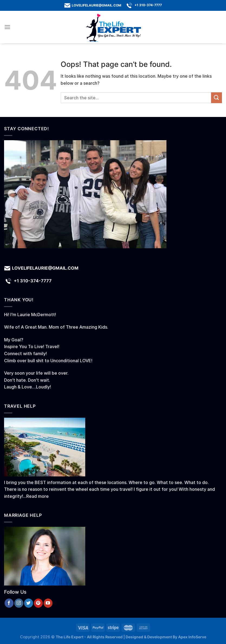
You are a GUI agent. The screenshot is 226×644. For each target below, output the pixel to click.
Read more (37, 496)
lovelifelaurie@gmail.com (96, 5)
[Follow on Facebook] (9, 603)
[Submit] (217, 98)
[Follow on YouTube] (48, 603)
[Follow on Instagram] (19, 603)
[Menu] (7, 27)
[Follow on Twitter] (29, 603)
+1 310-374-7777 (148, 5)
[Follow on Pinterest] (38, 603)
